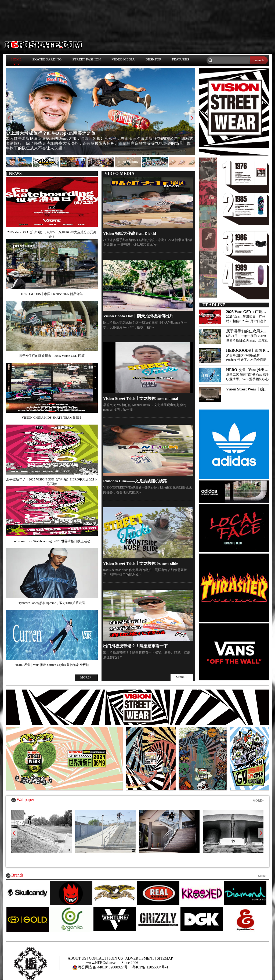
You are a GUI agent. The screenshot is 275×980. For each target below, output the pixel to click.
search (259, 60)
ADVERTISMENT (140, 958)
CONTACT (98, 958)
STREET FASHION (86, 59)
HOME (16, 59)
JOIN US (116, 958)
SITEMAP (165, 958)
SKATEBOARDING (47, 59)
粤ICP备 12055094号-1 (150, 967)
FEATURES (180, 59)
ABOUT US (77, 958)
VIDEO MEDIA (123, 59)
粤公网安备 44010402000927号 (100, 967)
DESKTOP (153, 59)
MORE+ (86, 677)
